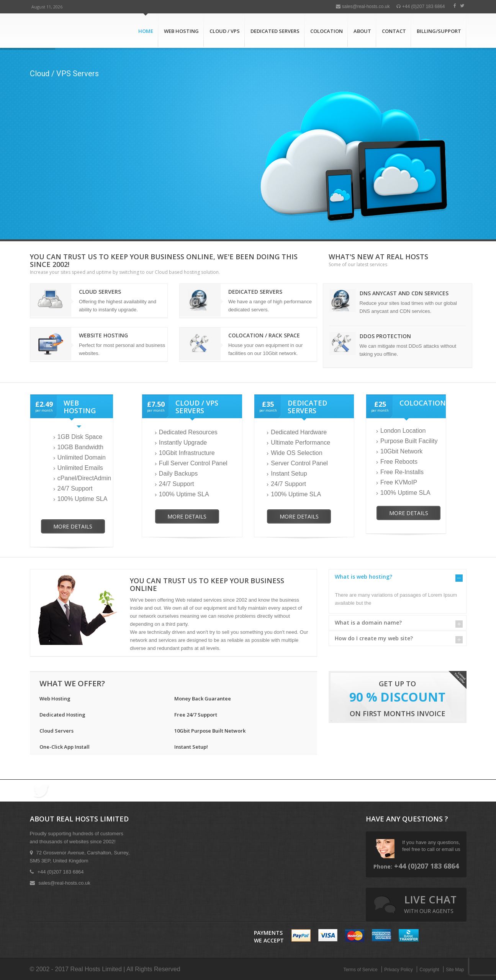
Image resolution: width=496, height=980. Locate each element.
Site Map (455, 970)
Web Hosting (181, 31)
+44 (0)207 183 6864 (421, 7)
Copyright (429, 970)
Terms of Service (360, 970)
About (362, 31)
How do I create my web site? (374, 638)
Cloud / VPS (225, 31)
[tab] (398, 577)
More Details (73, 526)
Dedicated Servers (275, 31)
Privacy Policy (399, 970)
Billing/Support (439, 31)
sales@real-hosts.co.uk (363, 7)
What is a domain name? (368, 623)
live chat (430, 903)
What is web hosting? (363, 577)
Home (146, 31)
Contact (394, 31)
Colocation (327, 31)
